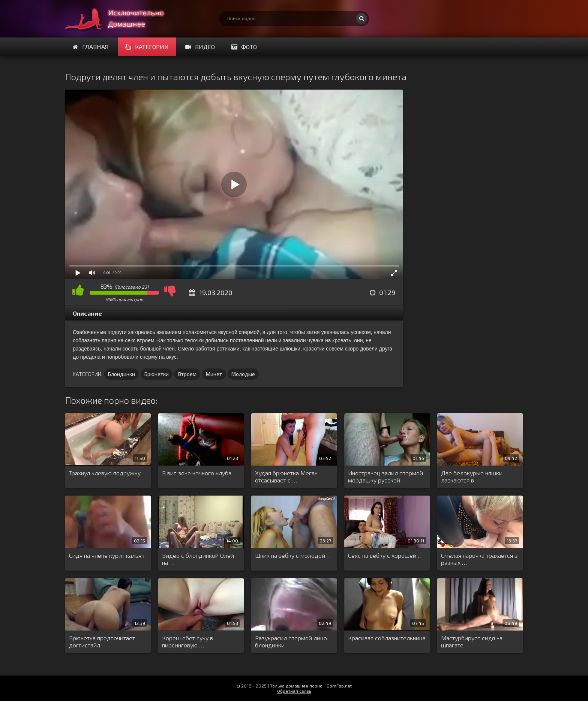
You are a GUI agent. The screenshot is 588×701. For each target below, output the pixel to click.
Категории (147, 47)
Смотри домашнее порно (121, 19)
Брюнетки (157, 374)
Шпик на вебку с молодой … (293, 555)
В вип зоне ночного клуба (197, 473)
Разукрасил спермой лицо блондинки (291, 641)
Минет (214, 374)
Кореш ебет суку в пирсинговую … (187, 641)
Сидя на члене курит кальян (107, 555)
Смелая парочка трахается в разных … (479, 559)
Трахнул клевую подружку (105, 473)
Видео (200, 47)
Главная (91, 47)
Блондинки (121, 374)
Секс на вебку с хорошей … (385, 555)
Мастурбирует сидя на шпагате (472, 641)
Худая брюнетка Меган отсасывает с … (286, 476)
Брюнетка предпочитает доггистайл (102, 641)
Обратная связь (294, 691)
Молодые (243, 374)
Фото (244, 47)
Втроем (187, 374)
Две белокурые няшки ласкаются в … (472, 476)
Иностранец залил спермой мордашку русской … (385, 476)
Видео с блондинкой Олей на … (198, 559)
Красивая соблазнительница (387, 638)
